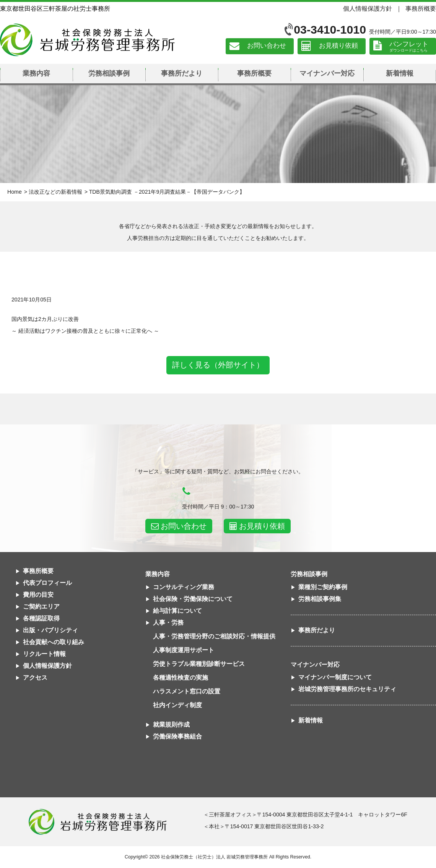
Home (15, 192)
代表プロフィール (47, 583)
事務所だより (182, 73)
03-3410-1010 (330, 30)
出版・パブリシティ (50, 630)
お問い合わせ (267, 46)
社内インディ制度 (177, 705)
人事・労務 (168, 623)
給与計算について (177, 611)
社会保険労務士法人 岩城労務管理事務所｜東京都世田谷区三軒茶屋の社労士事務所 (87, 40)
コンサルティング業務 (184, 587)
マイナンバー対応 (327, 73)
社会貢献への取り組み (54, 642)
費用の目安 (38, 595)
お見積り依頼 (338, 46)
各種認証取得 (41, 618)
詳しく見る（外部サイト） (218, 365)
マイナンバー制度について (335, 677)
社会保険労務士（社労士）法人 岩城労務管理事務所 (214, 857)
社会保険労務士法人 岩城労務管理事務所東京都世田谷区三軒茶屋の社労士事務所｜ (98, 822)
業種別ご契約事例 (323, 587)
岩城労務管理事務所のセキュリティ (347, 689)
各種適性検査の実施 (181, 678)
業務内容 (36, 73)
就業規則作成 (171, 725)
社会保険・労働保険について (193, 599)
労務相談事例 (109, 73)
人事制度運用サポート (184, 650)
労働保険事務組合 (177, 736)
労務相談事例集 (320, 599)
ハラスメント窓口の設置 (187, 691)
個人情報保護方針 (368, 8)
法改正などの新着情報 (55, 192)
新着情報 (400, 73)
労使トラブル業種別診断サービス (199, 664)
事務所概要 (421, 8)
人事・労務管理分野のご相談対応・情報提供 (214, 636)
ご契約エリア (41, 606)
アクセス (35, 678)
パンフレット (409, 44)
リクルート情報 (44, 654)
